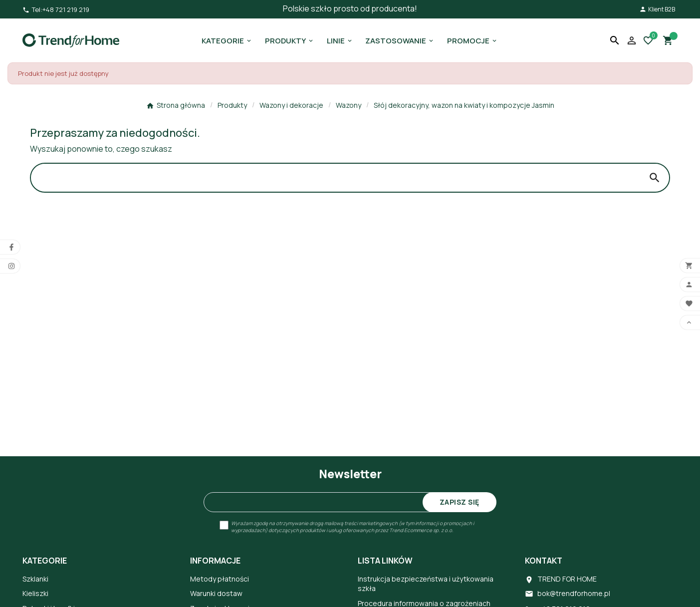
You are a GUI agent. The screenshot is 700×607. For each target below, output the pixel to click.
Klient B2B (657, 9)
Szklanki (35, 579)
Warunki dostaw (216, 593)
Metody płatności (220, 579)
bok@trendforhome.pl (574, 593)
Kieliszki (35, 593)
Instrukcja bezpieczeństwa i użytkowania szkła (426, 584)
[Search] (336, 178)
